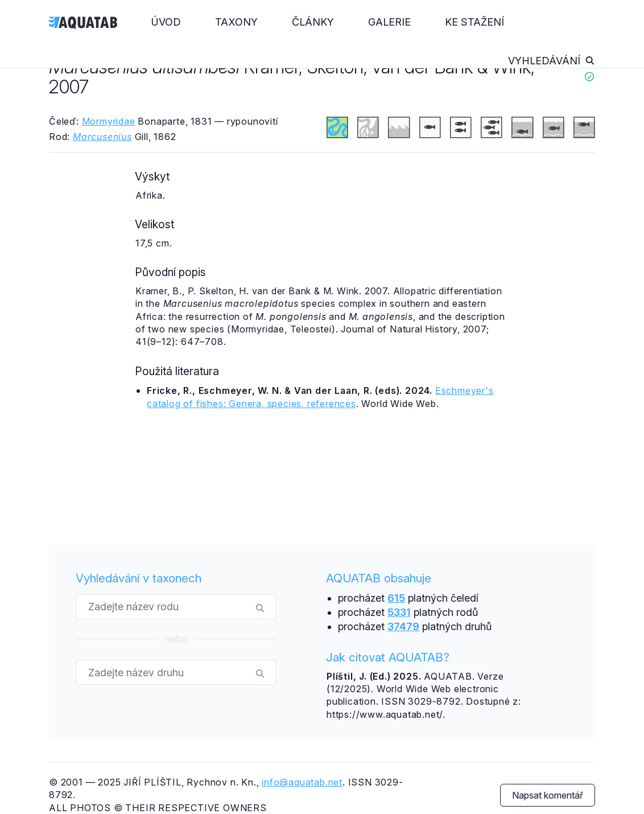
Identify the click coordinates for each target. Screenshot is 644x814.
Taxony (236, 22)
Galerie (389, 22)
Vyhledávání (552, 61)
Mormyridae (109, 121)
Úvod (166, 22)
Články (313, 22)
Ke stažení (474, 22)
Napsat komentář (548, 795)
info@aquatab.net (302, 782)
